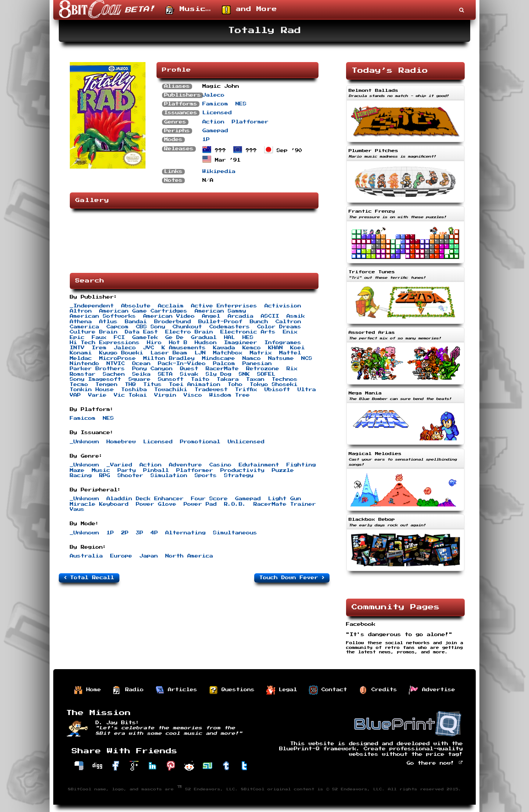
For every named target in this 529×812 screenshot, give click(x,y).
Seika (141, 374)
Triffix (246, 390)
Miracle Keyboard (99, 504)
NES (241, 104)
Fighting (301, 465)
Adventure (186, 465)
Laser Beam (169, 353)
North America (189, 556)
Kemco (252, 348)
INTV (77, 348)
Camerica (84, 327)
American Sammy (220, 311)
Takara (228, 379)
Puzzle (283, 470)
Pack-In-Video (182, 364)
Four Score (209, 499)
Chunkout (187, 327)
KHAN (276, 348)
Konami (81, 353)
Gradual (204, 338)
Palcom (224, 364)
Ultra (307, 390)
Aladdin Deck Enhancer (145, 499)
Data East (141, 332)
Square (140, 379)
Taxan (255, 379)
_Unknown (84, 442)
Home (87, 690)
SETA (165, 374)
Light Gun (285, 499)
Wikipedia (219, 172)
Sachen (114, 374)
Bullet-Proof (220, 322)
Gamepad (215, 131)
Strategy (239, 476)
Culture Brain (94, 332)
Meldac (81, 358)
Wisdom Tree (230, 395)
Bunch (259, 322)
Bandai (136, 322)
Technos (285, 379)
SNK (244, 374)
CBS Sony (151, 327)
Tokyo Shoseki (274, 385)
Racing (81, 476)
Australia (86, 556)
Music (101, 470)
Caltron (288, 322)
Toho (235, 385)
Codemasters (230, 327)
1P (206, 140)
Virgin (165, 395)
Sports (206, 476)
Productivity (242, 470)
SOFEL (266, 374)
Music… (188, 10)
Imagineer (241, 343)
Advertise (432, 690)
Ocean (141, 364)
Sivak (189, 374)
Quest (189, 369)
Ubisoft (277, 390)
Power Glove (156, 504)
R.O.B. (235, 504)
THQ (130, 385)
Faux (99, 338)
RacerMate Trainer (285, 504)
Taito (200, 379)
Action (213, 122)
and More (249, 10)
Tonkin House (92, 390)
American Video (169, 316)
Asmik (296, 316)
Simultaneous (235, 533)
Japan (149, 556)
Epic (77, 338)
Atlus (108, 322)
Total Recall (89, 578)
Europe (121, 556)
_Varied (119, 465)
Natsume (281, 358)
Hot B (178, 343)
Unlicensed (246, 442)
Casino (220, 465)
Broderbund (173, 322)
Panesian (257, 364)
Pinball (156, 470)
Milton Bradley (169, 358)
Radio (128, 690)
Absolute (136, 306)
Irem (99, 348)
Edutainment (259, 465)
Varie (97, 395)
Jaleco (213, 95)
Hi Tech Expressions (105, 343)
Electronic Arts (248, 332)
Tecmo (79, 385)
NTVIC (116, 364)
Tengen (107, 385)
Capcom (118, 327)
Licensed (217, 113)
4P (154, 533)
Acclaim (171, 306)
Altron (81, 311)
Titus (152, 385)
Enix (290, 332)
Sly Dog (219, 374)
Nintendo (84, 364)
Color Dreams (279, 327)
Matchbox (228, 353)
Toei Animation (195, 385)
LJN (200, 353)
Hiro (154, 343)
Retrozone (263, 369)
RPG (105, 476)
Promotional (200, 442)
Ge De (174, 338)
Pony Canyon (152, 369)
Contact (328, 690)
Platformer (250, 122)
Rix (292, 369)
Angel (211, 316)
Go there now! (435, 763)
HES (248, 338)
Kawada (224, 348)
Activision (283, 306)
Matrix (261, 353)
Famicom (215, 104)
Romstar (83, 374)
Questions (232, 690)
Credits (378, 690)
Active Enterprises (224, 306)
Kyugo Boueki (121, 353)
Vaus (77, 509)
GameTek (145, 338)
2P (125, 533)
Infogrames (283, 343)
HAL (230, 338)
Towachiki (171, 390)
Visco (193, 395)
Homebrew (121, 442)
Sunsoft (171, 379)
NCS (307, 358)
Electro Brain (189, 332)
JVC (149, 348)
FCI (119, 338)
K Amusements (184, 348)
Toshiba (134, 390)
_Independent (92, 306)
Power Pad (200, 504)
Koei (298, 348)
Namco (252, 358)
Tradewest (211, 390)
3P (140, 533)
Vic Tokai (130, 395)
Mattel (290, 353)
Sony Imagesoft (96, 379)
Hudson (206, 343)
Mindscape (219, 358)
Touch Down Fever (292, 578)
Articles (176, 690)
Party (127, 470)
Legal (282, 690)
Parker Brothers (97, 369)
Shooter (130, 476)
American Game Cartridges (143, 311)
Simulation (169, 476)
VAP (75, 395)
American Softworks (103, 316)
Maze (77, 470)
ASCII (270, 316)
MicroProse (118, 358)
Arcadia (241, 316)
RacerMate (222, 369)
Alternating (186, 533)
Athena (81, 322)
